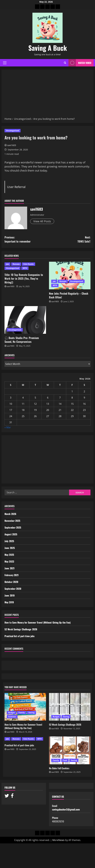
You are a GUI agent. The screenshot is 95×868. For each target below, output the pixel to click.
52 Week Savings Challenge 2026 (21, 629)
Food (65, 760)
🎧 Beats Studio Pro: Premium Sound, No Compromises (22, 340)
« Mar (8, 427)
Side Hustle (28, 264)
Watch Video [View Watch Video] (80, 63)
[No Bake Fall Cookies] (70, 750)
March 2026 (10, 514)
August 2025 (11, 534)
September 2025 (13, 527)
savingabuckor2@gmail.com (66, 809)
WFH (25, 268)
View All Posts (42, 221)
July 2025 (9, 541)
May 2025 (9, 555)
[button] (5, 63)
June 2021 (9, 568)
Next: (69, 239)
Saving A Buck (48, 48)
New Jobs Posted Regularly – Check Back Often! (69, 295)
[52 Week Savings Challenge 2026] (70, 707)
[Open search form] (65, 63)
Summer (12, 717)
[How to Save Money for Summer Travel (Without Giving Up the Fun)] (25, 707)
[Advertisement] (47, 94)
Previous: (26, 239)
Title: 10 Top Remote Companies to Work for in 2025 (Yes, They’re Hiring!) (24, 278)
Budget (12, 713)
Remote (16, 264)
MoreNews (58, 840)
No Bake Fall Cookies (59, 768)
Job (7, 264)
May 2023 (9, 561)
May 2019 (9, 602)
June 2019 (10, 595)
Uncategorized (13, 131)
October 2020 (11, 582)
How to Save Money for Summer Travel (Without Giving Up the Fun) (38, 622)
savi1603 (12, 145)
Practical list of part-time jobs (20, 636)
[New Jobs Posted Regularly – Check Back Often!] (70, 276)
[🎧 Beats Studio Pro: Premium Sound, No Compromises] (25, 320)
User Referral (16, 187)
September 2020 (13, 589)
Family (22, 713)
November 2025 (12, 521)
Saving (32, 713)
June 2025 (10, 548)
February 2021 (12, 575)
